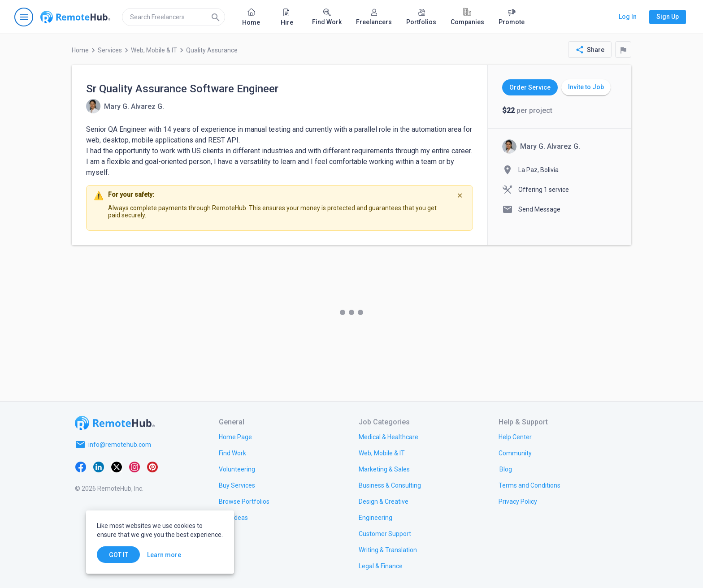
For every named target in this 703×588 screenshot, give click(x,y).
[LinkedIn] (99, 466)
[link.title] (235, 437)
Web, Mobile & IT (154, 50)
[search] (174, 17)
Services (110, 50)
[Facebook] (81, 466)
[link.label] (515, 437)
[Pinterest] (152, 466)
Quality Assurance (212, 50)
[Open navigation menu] (24, 17)
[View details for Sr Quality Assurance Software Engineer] (125, 106)
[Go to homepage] (75, 17)
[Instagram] (135, 466)
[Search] (216, 17)
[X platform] (117, 466)
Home (80, 50)
